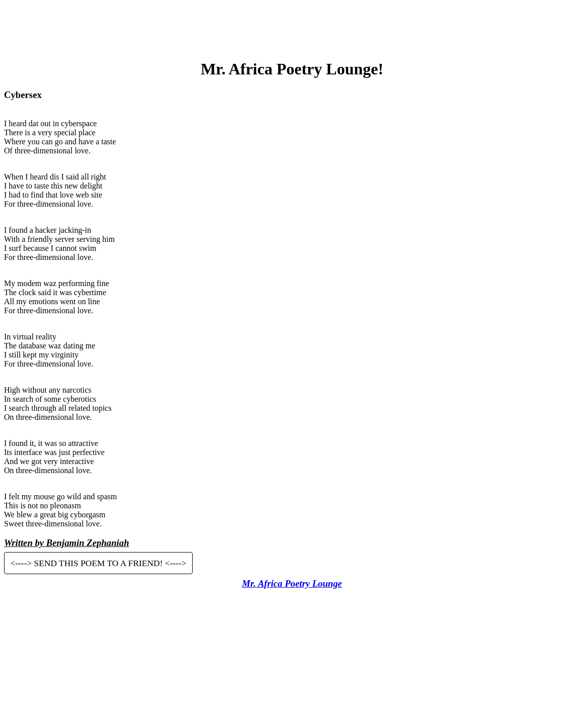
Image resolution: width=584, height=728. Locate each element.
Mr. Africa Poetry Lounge (292, 583)
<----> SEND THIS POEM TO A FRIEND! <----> (98, 563)
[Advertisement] (292, 27)
